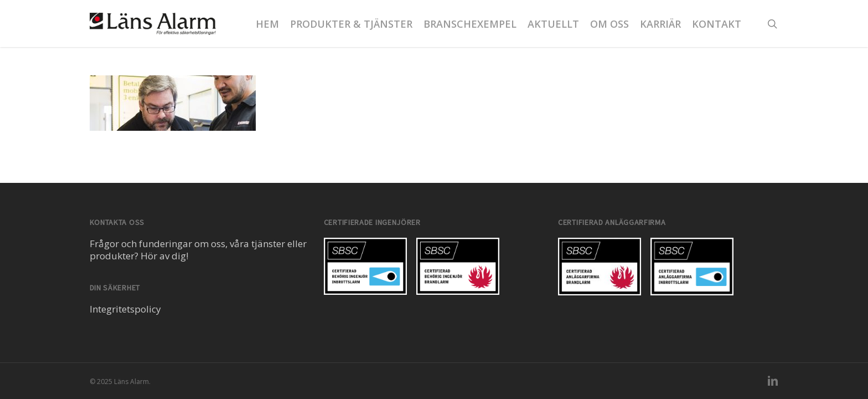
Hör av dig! (164, 256)
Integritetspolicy (125, 309)
